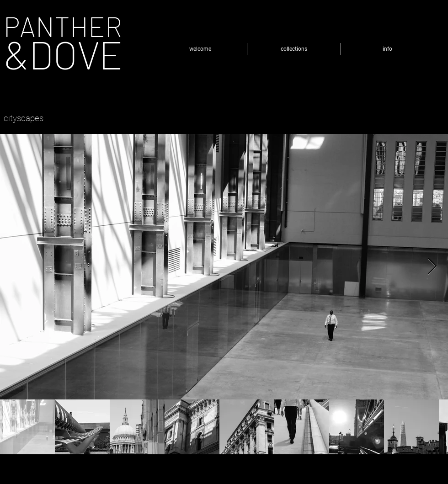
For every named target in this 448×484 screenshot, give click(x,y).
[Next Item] (432, 267)
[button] (294, 49)
